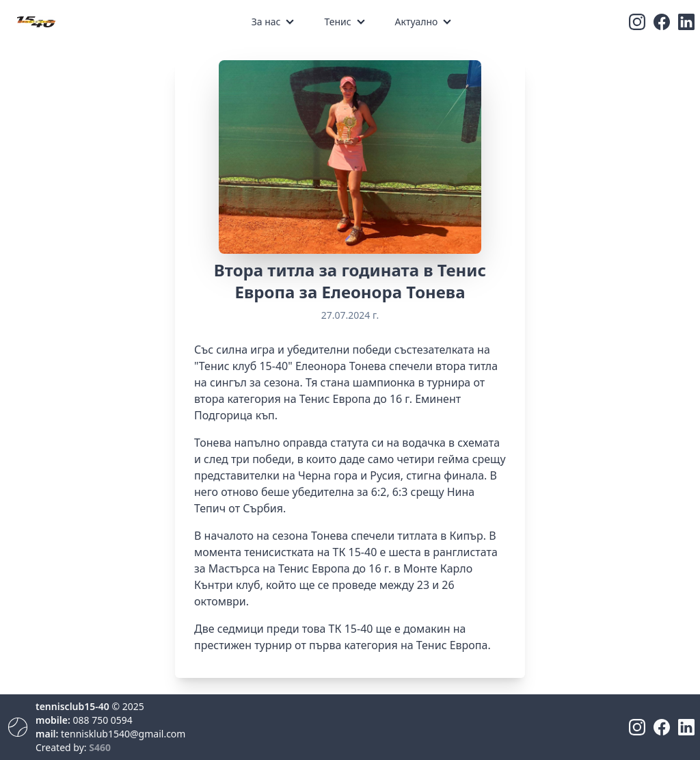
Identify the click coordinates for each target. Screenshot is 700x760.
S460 (100, 747)
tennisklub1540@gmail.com (123, 734)
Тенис (337, 22)
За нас (266, 22)
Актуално (417, 22)
